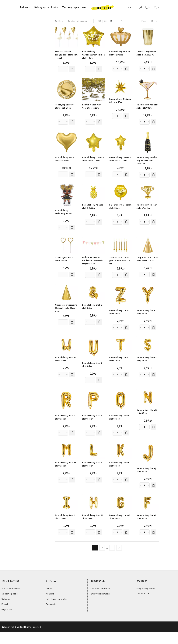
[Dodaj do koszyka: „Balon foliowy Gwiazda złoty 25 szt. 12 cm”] (126, 174)
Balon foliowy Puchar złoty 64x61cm (146, 206)
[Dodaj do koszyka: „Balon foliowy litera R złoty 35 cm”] (72, 433)
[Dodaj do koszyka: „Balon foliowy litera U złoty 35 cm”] (99, 380)
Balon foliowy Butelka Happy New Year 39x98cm (147, 160)
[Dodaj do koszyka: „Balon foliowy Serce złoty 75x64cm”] (72, 174)
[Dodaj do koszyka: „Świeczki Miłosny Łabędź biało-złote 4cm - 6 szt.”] (72, 69)
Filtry (59, 21)
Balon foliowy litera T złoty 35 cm (119, 359)
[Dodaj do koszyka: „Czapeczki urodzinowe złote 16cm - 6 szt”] (153, 274)
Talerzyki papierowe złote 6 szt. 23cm (65, 106)
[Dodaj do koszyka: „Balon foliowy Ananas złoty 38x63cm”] (99, 222)
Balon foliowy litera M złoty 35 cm (65, 464)
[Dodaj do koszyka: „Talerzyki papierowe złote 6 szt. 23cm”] (72, 122)
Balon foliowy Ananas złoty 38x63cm (93, 206)
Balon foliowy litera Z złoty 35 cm (119, 312)
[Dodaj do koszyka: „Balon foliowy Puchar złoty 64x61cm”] (153, 222)
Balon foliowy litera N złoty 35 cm (147, 412)
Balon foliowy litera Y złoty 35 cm (146, 312)
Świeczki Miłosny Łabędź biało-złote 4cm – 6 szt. (66, 55)
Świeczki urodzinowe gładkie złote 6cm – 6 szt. (120, 261)
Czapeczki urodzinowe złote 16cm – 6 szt (147, 259)
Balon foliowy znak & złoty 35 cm (92, 306)
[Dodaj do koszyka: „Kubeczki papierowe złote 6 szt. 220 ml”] (153, 69)
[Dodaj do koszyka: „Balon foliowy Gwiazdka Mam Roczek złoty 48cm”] (99, 69)
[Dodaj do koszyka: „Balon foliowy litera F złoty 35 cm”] (153, 532)
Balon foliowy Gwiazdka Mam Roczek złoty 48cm (93, 55)
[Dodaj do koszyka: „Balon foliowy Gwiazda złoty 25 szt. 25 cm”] (99, 174)
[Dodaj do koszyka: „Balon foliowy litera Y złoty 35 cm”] (153, 327)
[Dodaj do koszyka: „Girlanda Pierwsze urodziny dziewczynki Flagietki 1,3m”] (99, 275)
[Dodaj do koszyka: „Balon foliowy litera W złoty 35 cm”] (72, 374)
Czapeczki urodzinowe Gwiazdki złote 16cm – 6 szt (66, 308)
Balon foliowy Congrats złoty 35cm (120, 206)
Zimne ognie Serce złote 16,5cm (64, 259)
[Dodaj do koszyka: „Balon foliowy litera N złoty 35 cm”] (153, 427)
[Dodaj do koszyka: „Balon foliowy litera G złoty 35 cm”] (126, 532)
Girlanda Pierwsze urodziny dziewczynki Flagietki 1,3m (92, 261)
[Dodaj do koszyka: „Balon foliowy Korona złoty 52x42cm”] (126, 69)
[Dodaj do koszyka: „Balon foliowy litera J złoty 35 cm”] (153, 485)
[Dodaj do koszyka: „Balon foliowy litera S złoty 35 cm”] (153, 374)
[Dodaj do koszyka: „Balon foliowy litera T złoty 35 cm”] (126, 374)
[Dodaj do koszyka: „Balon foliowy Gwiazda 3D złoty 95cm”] (126, 116)
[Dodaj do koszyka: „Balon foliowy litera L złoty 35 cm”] (99, 480)
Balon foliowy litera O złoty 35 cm (120, 417)
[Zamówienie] (80, 21)
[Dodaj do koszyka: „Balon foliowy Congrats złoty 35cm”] (126, 222)
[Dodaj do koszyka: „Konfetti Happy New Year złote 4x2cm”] (99, 122)
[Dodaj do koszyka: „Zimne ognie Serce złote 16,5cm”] (72, 274)
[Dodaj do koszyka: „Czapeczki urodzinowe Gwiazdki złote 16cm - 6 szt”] (72, 322)
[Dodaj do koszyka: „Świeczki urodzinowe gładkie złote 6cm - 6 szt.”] (126, 275)
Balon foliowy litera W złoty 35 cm (66, 359)
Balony (25, 7)
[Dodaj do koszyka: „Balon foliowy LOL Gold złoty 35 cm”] (72, 227)
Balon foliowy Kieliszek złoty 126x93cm (147, 106)
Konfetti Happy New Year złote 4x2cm (92, 106)
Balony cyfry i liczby (46, 7)
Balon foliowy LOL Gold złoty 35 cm (64, 212)
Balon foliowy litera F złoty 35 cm (146, 517)
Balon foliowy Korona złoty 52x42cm (120, 53)
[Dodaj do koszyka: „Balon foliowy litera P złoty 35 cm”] (99, 433)
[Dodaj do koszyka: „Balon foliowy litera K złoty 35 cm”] (126, 480)
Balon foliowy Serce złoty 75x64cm (65, 159)
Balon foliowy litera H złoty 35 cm (92, 517)
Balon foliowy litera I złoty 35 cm (65, 517)
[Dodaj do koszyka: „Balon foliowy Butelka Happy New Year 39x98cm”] (153, 175)
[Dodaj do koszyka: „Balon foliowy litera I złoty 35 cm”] (72, 532)
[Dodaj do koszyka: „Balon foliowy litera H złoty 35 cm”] (99, 532)
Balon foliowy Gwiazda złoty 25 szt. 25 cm (93, 159)
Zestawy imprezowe (74, 7)
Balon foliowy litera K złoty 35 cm (119, 464)
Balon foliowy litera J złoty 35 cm (146, 470)
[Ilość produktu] (63, 69)
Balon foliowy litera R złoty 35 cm (65, 417)
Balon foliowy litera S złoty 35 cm (146, 359)
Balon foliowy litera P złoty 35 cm (92, 417)
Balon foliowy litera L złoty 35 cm (92, 464)
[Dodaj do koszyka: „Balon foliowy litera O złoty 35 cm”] (126, 433)
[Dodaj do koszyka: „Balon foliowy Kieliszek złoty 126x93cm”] (153, 122)
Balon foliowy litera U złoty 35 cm (92, 365)
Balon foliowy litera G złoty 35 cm (120, 517)
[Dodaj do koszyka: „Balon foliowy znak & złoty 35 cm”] (99, 322)
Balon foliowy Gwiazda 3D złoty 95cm (120, 101)
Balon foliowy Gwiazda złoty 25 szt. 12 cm (120, 159)
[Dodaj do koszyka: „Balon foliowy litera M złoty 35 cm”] (72, 480)
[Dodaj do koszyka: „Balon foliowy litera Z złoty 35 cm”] (126, 327)
